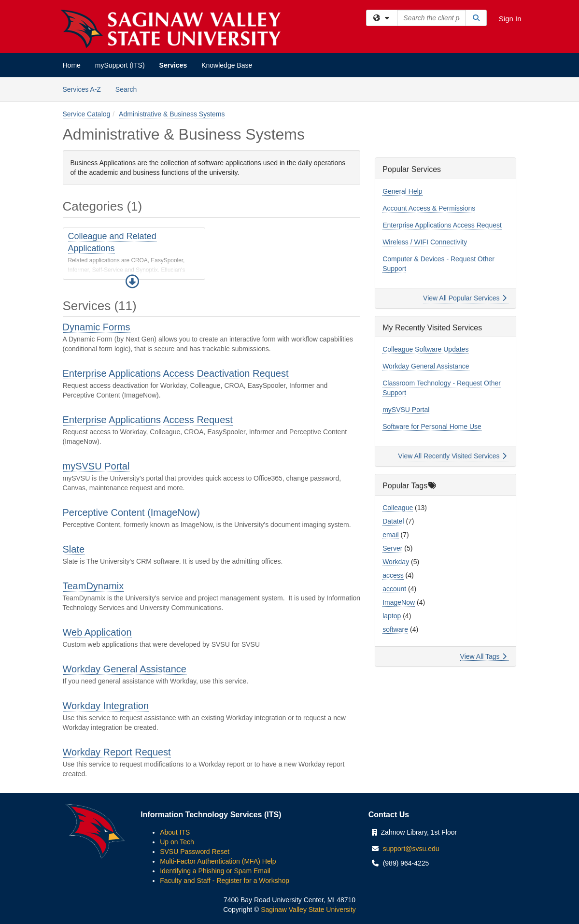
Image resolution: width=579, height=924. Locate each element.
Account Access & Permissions (429, 208)
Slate (74, 549)
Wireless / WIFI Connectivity (425, 242)
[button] (132, 282)
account (394, 589)
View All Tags (484, 656)
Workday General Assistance (125, 669)
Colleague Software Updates (425, 349)
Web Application (97, 632)
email (390, 535)
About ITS (175, 832)
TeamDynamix (93, 586)
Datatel (393, 521)
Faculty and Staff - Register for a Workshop (225, 881)
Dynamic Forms (97, 327)
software (395, 629)
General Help (402, 191)
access (393, 575)
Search (130, 89)
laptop (392, 616)
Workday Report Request (117, 752)
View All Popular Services (465, 298)
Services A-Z (82, 89)
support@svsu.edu (411, 849)
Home (72, 65)
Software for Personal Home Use (432, 426)
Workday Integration (106, 706)
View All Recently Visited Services (452, 456)
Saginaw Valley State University (307, 910)
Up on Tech (177, 842)
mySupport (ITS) (120, 65)
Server (392, 548)
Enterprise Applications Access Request (148, 420)
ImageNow (399, 602)
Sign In (510, 19)
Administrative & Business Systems (172, 114)
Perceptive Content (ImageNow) (132, 512)
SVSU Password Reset (195, 852)
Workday (396, 562)
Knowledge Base (227, 65)
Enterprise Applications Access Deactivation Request (176, 373)
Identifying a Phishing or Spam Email (215, 871)
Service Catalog (87, 114)
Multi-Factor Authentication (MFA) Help (218, 861)
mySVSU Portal (96, 466)
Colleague (398, 508)
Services (173, 65)
